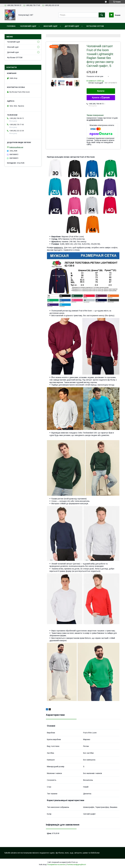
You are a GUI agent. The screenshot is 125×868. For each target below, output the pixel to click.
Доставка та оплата (17, 33)
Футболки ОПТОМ (95, 26)
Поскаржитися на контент (56, 865)
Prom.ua (75, 862)
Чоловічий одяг (28, 26)
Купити (101, 91)
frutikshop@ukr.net (16, 147)
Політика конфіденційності (76, 865)
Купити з (101, 98)
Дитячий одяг (72, 26)
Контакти (37, 33)
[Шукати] (102, 15)
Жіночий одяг (51, 26)
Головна (11, 26)
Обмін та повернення (57, 33)
